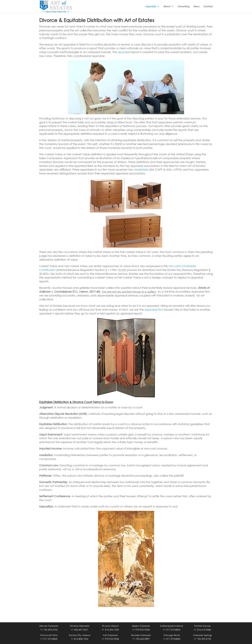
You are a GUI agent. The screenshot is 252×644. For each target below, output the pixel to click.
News (196, 7)
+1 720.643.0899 (141, 639)
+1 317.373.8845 (172, 630)
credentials (141, 170)
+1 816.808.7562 (80, 639)
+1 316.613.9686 (202, 630)
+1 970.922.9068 (141, 630)
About (167, 7)
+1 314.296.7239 (110, 630)
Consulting (184, 7)
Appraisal (151, 7)
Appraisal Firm (154, 310)
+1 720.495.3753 (49, 630)
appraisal (124, 52)
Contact (208, 7)
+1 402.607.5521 (80, 630)
